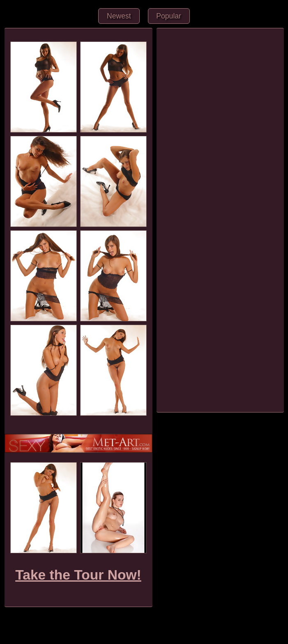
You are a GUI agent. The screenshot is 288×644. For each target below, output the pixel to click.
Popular (169, 16)
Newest (119, 16)
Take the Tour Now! (78, 575)
